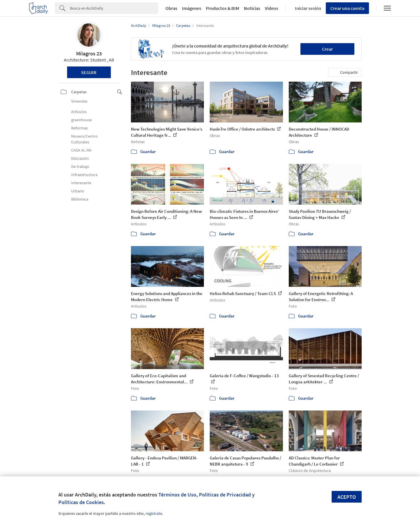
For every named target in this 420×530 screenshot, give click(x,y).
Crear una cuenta (347, 8)
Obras (171, 8)
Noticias (252, 8)
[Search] (114, 8)
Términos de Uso (177, 495)
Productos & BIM (223, 8)
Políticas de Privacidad (225, 495)
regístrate (154, 513)
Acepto (347, 497)
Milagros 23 (89, 53)
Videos (272, 8)
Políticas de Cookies (81, 502)
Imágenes (192, 8)
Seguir (89, 72)
